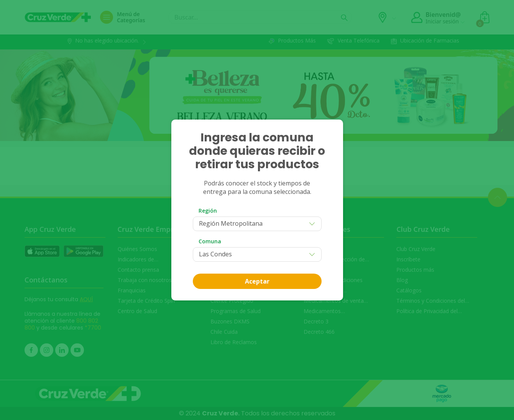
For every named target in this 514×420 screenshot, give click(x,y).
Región (208, 211)
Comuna (210, 241)
